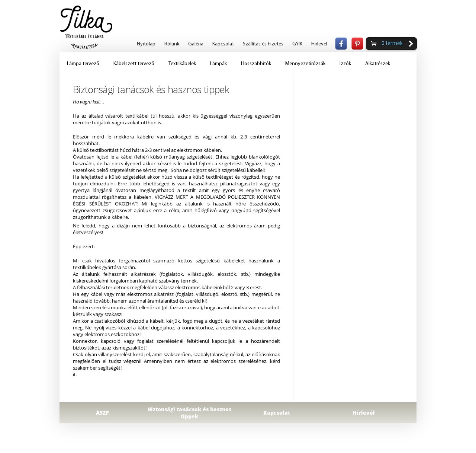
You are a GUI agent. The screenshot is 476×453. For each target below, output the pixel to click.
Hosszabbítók (256, 64)
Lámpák (218, 64)
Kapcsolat (223, 44)
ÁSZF (102, 413)
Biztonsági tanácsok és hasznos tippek (189, 413)
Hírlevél (364, 413)
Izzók (345, 64)
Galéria (196, 44)
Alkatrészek (378, 64)
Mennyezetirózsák (305, 64)
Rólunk (172, 44)
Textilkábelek (182, 64)
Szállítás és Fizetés (263, 44)
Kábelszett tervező (134, 64)
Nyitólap (146, 44)
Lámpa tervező (83, 64)
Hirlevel (319, 44)
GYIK (297, 44)
